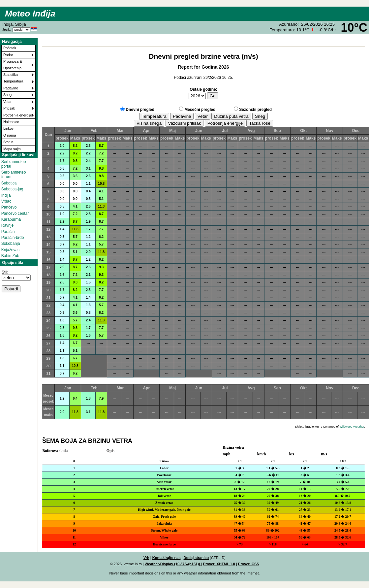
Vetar (7, 102)
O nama (10, 135)
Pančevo (9, 207)
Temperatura (13, 81)
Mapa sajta (12, 149)
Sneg (7, 95)
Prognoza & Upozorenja (13, 65)
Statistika (11, 75)
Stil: (5, 272)
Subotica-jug (12, 189)
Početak (10, 48)
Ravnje (7, 225)
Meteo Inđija (30, 14)
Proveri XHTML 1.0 (219, 564)
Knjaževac (10, 250)
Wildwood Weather (352, 427)
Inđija (6, 195)
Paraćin (8, 232)
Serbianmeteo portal (14, 164)
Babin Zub (10, 256)
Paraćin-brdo (13, 238)
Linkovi (9, 128)
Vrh (146, 558)
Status (8, 142)
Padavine (11, 88)
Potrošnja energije (18, 115)
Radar (8, 55)
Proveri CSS (249, 564)
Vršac (6, 201)
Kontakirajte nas (167, 558)
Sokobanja (11, 244)
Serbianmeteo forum (14, 175)
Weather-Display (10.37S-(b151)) (173, 564)
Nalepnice (11, 122)
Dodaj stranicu (196, 558)
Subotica (9, 183)
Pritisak (9, 108)
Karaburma (11, 219)
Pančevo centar (15, 213)
